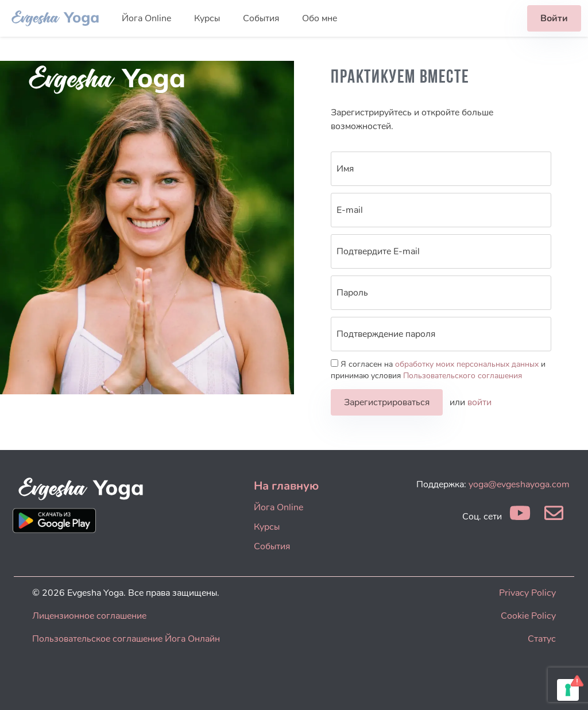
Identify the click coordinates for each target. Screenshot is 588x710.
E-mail (350, 210)
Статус (542, 639)
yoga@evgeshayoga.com (519, 484)
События (261, 18)
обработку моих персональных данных (467, 364)
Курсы (207, 18)
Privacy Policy (527, 593)
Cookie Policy (528, 616)
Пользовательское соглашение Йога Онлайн (126, 639)
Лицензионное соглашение (89, 616)
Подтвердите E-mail (378, 251)
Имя (345, 169)
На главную (286, 486)
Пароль (352, 293)
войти (479, 402)
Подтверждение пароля (386, 334)
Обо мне (320, 18)
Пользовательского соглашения (463, 376)
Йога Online (146, 18)
